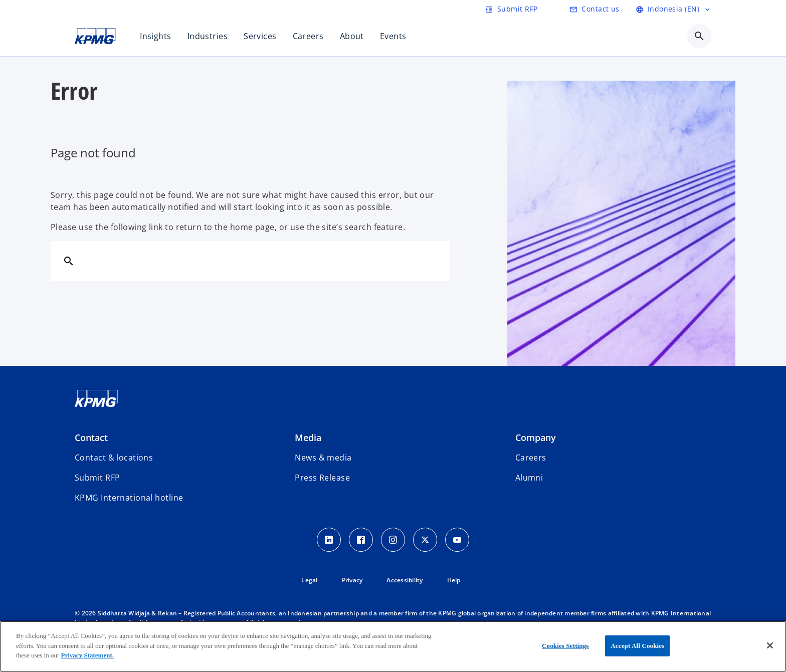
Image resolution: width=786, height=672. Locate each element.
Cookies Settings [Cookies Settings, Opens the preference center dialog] (565, 646)
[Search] (69, 261)
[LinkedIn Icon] (329, 540)
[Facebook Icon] (361, 540)
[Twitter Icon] (425, 540)
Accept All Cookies (637, 646)
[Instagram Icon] (393, 540)
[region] (393, 646)
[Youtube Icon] (457, 540)
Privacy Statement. (87, 655)
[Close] (770, 645)
